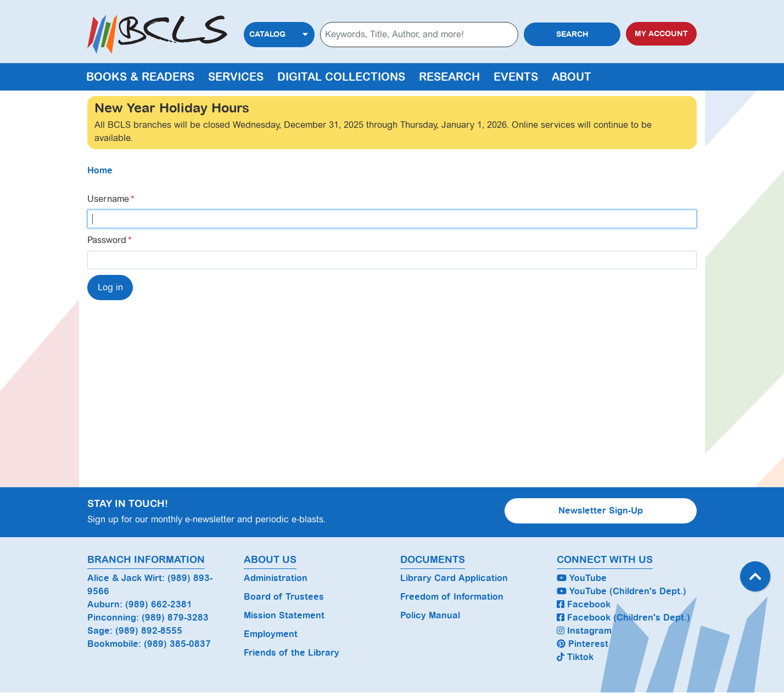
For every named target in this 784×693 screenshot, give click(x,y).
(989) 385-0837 (177, 644)
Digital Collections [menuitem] (341, 77)
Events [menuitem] (516, 77)
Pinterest (583, 644)
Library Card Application (454, 578)
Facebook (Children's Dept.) (623, 618)
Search (572, 34)
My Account (661, 34)
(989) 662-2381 (159, 604)
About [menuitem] (572, 77)
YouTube (582, 578)
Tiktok (575, 657)
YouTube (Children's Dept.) (621, 591)
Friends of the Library (292, 653)
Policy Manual (430, 615)
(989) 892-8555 (149, 631)
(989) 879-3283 (175, 618)
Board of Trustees (284, 597)
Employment (271, 634)
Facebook (584, 604)
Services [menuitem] (236, 77)
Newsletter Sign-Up (601, 511)
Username (108, 199)
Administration (276, 578)
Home (100, 170)
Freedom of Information (452, 597)
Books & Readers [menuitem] (140, 77)
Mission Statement (284, 615)
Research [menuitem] (449, 77)
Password (107, 240)
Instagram (584, 631)
